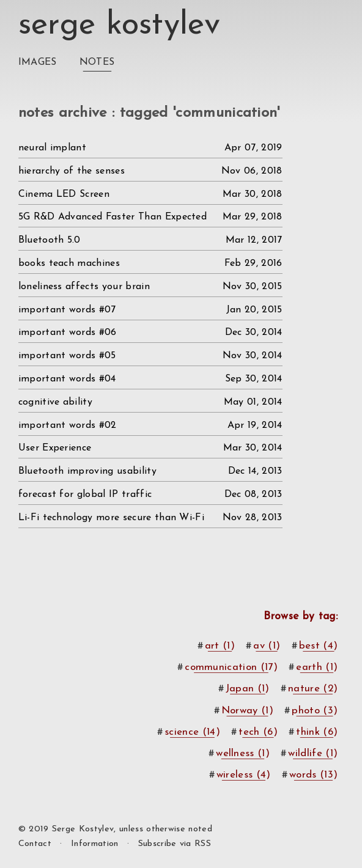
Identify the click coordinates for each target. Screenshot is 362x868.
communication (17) (231, 667)
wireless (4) (244, 775)
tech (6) (258, 732)
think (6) (317, 732)
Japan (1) (248, 689)
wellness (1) (243, 753)
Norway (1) (247, 711)
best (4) (319, 646)
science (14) (192, 732)
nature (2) (313, 689)
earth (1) (317, 667)
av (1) (267, 646)
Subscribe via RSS (175, 844)
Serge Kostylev (119, 25)
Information (95, 844)
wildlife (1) (313, 753)
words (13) (313, 775)
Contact (35, 844)
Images (38, 62)
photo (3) (315, 711)
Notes (97, 62)
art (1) (220, 646)
